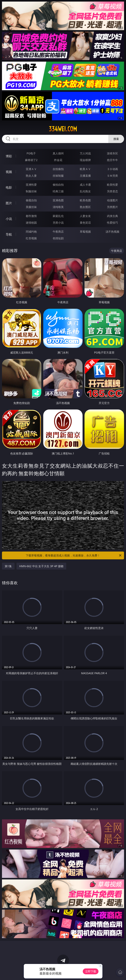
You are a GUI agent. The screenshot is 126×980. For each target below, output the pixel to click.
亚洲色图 (58, 200)
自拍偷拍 (58, 169)
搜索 (116, 139)
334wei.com (63, 129)
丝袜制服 (58, 176)
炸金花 (58, 160)
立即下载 (91, 971)
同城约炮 (31, 232)
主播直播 (85, 176)
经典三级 (58, 191)
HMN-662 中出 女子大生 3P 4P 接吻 (41, 566)
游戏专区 (112, 153)
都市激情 (31, 216)
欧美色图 (85, 200)
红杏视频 (31, 238)
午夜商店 (58, 232)
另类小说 (58, 223)
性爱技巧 (112, 223)
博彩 (9, 156)
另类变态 (112, 191)
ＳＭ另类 (112, 176)
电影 (9, 187)
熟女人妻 (31, 176)
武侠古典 (112, 216)
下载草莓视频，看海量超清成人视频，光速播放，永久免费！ (74, 555)
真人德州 (58, 153)
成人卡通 (85, 185)
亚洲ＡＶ (31, 169)
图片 (9, 203)
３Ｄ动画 (112, 169)
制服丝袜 (31, 191)
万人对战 (85, 153)
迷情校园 (31, 223)
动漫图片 (112, 200)
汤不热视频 (112, 232)
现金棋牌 (85, 160)
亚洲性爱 (31, 185)
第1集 (8, 566)
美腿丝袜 (31, 207)
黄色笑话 (85, 223)
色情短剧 (58, 238)
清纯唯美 (58, 207)
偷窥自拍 (31, 200)
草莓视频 (85, 232)
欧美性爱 (112, 185)
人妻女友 (85, 216)
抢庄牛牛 (112, 160)
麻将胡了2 (31, 160)
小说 (9, 219)
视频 (9, 172)
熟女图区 (85, 207)
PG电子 (31, 153)
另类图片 (112, 207)
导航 (9, 234)
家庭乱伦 (58, 216)
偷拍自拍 (58, 185)
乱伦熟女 (85, 191)
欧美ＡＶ (85, 169)
